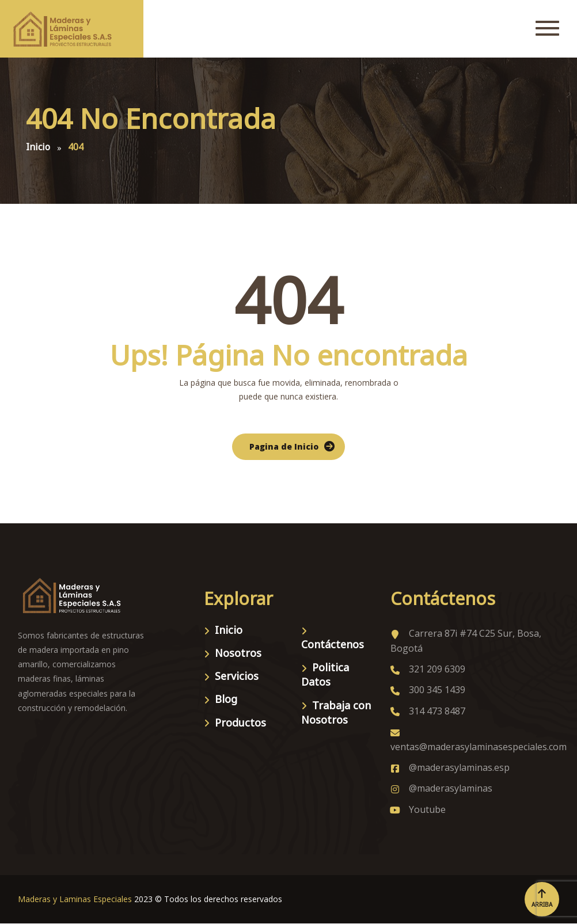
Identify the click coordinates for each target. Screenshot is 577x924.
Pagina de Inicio (284, 446)
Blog (226, 699)
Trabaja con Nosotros (336, 712)
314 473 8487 (428, 711)
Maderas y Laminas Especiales (75, 899)
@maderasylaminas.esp (450, 767)
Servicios (237, 676)
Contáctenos (333, 644)
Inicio (229, 630)
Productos (240, 723)
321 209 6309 (428, 669)
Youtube (418, 809)
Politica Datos (325, 674)
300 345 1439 (428, 690)
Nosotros (238, 653)
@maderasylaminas (441, 788)
